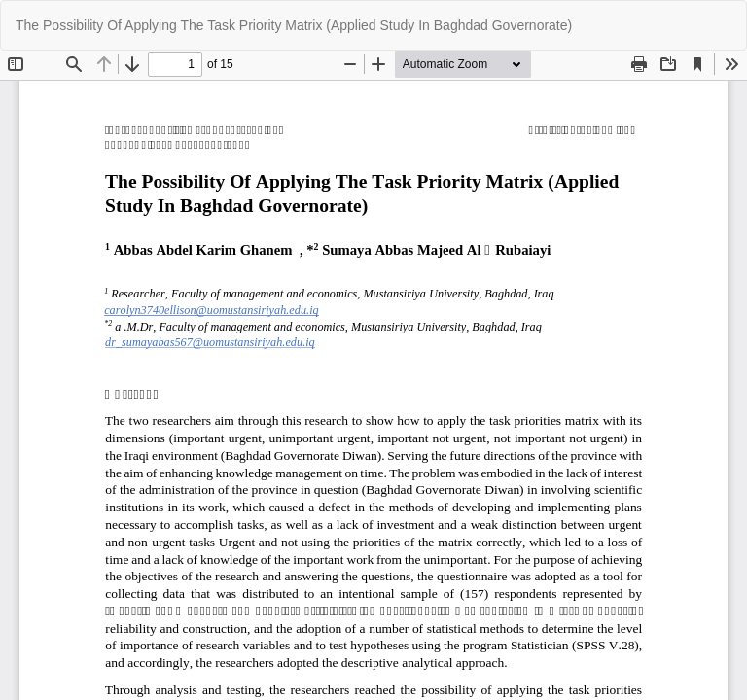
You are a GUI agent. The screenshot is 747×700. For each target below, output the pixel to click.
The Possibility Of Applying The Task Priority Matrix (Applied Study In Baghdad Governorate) (294, 25)
